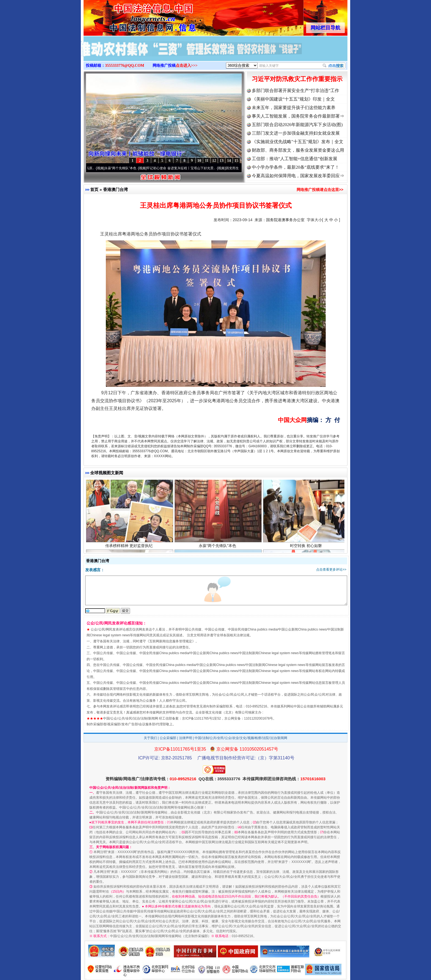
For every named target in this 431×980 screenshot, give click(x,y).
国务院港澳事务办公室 (285, 220)
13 (222, 161)
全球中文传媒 (129, 16)
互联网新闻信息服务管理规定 (171, 641)
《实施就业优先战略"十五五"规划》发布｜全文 (298, 142)
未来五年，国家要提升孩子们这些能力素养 (294, 108)
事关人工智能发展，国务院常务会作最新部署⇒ (298, 116)
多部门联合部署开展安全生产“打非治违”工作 (295, 91)
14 (229, 161)
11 (207, 161)
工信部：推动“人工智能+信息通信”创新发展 (295, 159)
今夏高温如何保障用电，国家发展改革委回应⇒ (298, 176)
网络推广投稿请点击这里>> (320, 190)
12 (214, 161)
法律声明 (186, 738)
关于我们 (150, 738)
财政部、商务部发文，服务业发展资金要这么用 (298, 150)
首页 (94, 189)
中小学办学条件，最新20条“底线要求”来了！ (295, 167)
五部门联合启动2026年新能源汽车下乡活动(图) (297, 125)
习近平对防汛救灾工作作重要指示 (297, 79)
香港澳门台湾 (115, 189)
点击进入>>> (187, 66)
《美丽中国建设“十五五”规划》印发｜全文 (293, 99)
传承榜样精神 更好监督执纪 (130, 548)
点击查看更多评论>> (331, 570)
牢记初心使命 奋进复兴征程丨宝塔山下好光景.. (184, 168)
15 (236, 161)
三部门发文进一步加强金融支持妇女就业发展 (296, 133)
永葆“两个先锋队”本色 (123, 168)
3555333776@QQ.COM (125, 66)
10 (199, 161)
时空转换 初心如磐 (307, 548)
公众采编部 (168, 738)
